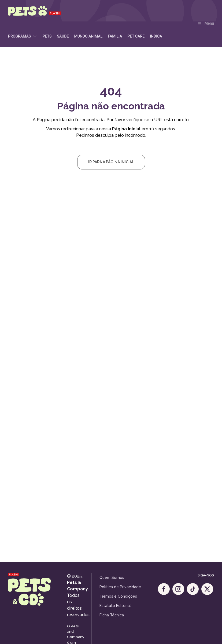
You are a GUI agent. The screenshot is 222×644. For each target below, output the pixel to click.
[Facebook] (164, 589)
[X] (207, 589)
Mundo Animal (88, 36)
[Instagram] (178, 589)
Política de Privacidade (120, 587)
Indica (156, 36)
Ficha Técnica (112, 615)
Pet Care (136, 36)
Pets (47, 36)
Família (115, 36)
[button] (206, 24)
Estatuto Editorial (115, 606)
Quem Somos (112, 578)
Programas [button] (23, 36)
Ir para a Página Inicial (111, 162)
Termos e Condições (118, 596)
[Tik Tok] (193, 589)
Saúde (63, 36)
